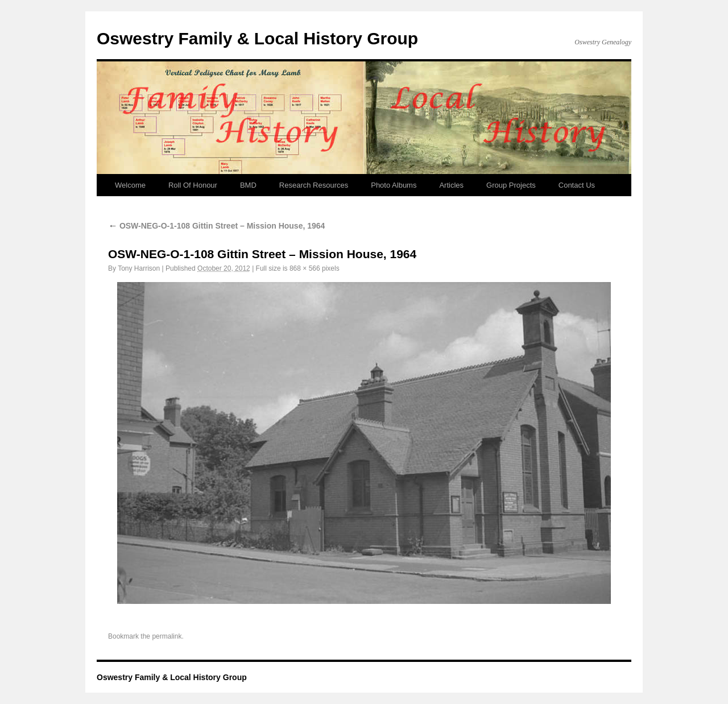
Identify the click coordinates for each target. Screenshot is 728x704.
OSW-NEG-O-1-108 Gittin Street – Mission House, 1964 (216, 226)
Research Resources (314, 185)
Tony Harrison (139, 268)
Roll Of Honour (193, 185)
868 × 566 (305, 268)
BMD (248, 185)
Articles (451, 185)
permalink (167, 636)
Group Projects (511, 185)
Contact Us (577, 185)
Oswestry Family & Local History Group (257, 38)
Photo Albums (394, 185)
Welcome (130, 185)
